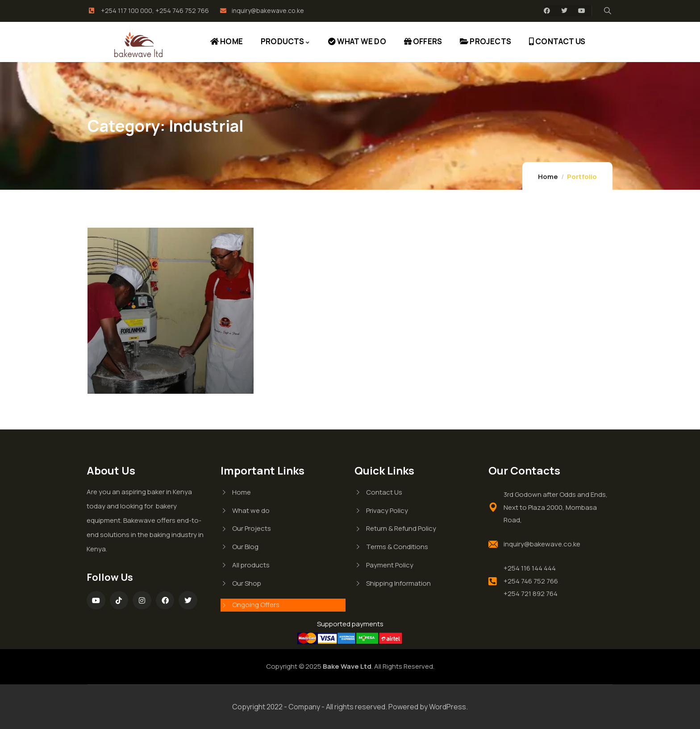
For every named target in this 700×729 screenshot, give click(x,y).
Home (548, 177)
